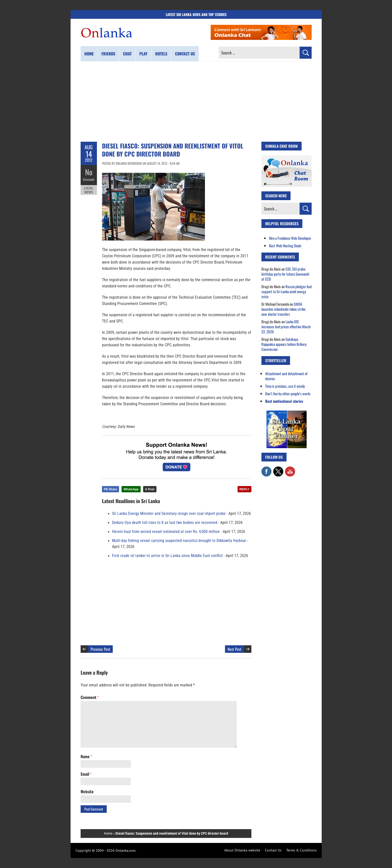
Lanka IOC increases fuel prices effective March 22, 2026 (286, 327)
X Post (150, 489)
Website (87, 792)
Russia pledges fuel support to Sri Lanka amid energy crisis (287, 291)
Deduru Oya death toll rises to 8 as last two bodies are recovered (165, 523)
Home (89, 54)
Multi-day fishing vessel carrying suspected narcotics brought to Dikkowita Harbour (179, 541)
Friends (108, 54)
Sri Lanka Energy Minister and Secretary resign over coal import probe (169, 514)
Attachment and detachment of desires (286, 376)
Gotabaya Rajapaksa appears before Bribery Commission (284, 344)
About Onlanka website (242, 850)
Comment (89, 179)
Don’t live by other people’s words (288, 393)
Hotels (161, 54)
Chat (127, 54)
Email (86, 774)
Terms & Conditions (301, 850)
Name (86, 756)
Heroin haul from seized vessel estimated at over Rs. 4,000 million (166, 532)
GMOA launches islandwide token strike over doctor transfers (283, 309)
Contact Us (273, 850)
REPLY (244, 489)
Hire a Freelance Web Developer (290, 238)
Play (143, 54)
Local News (89, 190)
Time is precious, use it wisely (285, 386)
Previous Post (100, 649)
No (89, 172)
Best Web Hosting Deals (285, 246)
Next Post (234, 649)
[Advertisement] (196, 102)
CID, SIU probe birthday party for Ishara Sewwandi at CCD (285, 274)
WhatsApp (131, 489)
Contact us (185, 54)
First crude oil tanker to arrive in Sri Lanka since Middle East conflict (167, 556)
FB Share (111, 489)
